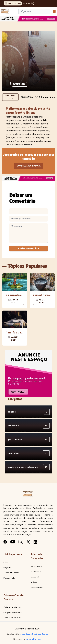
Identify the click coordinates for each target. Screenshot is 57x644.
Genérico (19, 84)
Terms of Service (11, 573)
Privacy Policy (10, 578)
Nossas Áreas (37, 587)
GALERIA (35, 577)
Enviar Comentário (29, 248)
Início (6, 562)
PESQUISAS (36, 566)
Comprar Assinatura (28, 166)
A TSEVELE (36, 572)
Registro (7, 568)
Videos (34, 582)
